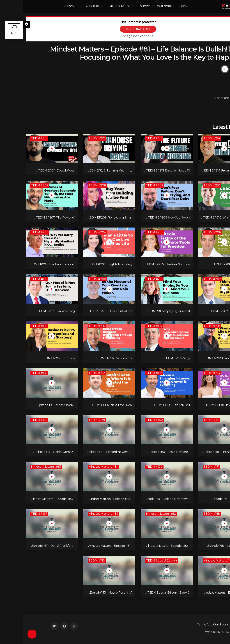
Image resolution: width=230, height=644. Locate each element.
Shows (122, 6)
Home (162, 6)
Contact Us (219, 624)
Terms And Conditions (190, 624)
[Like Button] (213, 69)
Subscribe (48, 6)
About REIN (71, 6)
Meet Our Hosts (98, 6)
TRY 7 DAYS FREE (115, 29)
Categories (143, 6)
